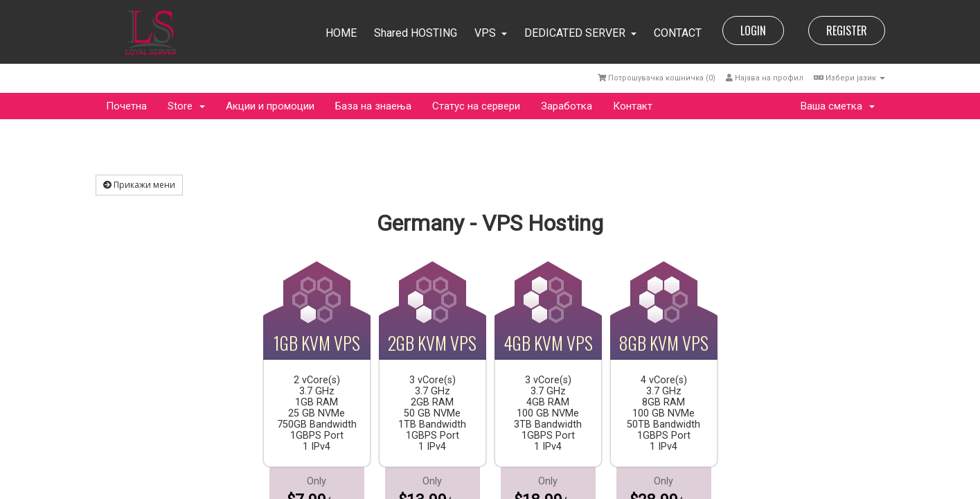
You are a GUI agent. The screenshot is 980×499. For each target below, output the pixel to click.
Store (186, 106)
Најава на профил (765, 78)
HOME (341, 33)
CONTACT (678, 33)
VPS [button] (491, 33)
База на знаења (373, 106)
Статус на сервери (476, 106)
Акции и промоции (270, 106)
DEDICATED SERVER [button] (580, 33)
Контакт (633, 106)
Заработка (567, 106)
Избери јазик (849, 78)
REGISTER (847, 30)
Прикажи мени (139, 185)
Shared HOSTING (416, 33)
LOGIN (753, 30)
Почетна (126, 106)
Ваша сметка (838, 106)
